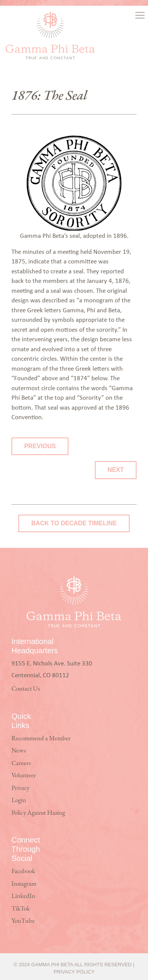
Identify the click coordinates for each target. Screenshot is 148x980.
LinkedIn (23, 896)
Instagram (24, 884)
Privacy (20, 788)
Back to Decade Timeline (74, 523)
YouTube (23, 921)
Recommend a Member (41, 739)
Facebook (23, 871)
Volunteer (24, 776)
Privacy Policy (74, 972)
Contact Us (26, 689)
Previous (40, 446)
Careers (21, 763)
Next (116, 470)
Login (19, 800)
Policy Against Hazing (38, 813)
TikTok (21, 909)
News (19, 751)
